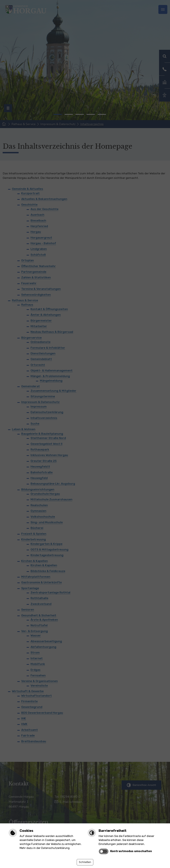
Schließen (85, 862)
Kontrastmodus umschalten (131, 851)
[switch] (104, 851)
